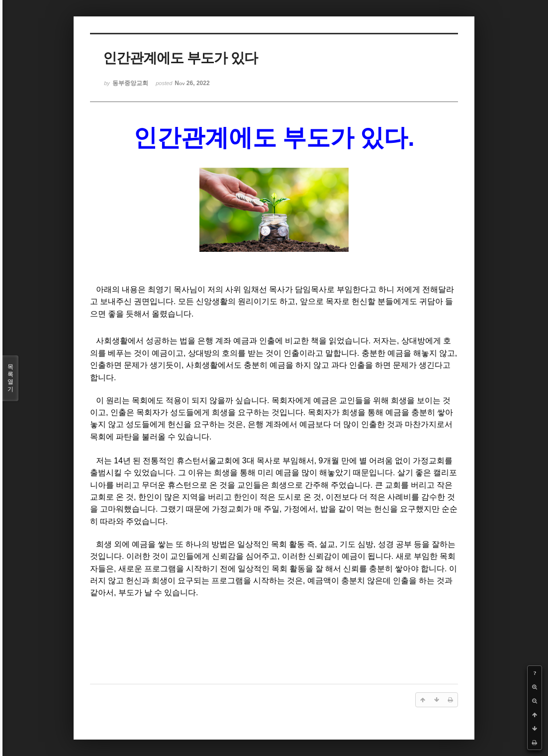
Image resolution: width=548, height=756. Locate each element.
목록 (10, 378)
